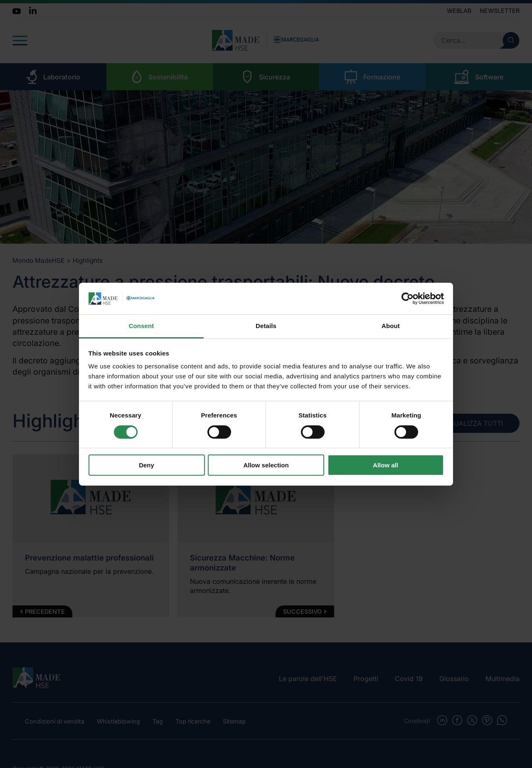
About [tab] (391, 326)
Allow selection (266, 465)
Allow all (385, 465)
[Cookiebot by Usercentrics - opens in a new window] (408, 299)
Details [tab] (266, 326)
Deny (147, 465)
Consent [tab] (142, 326)
